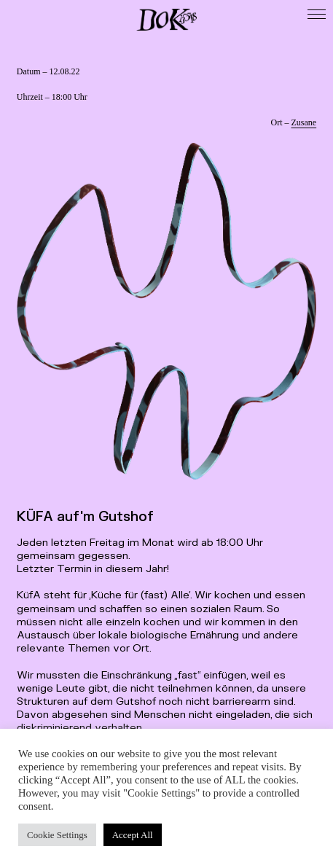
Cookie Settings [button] (57, 835)
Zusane (304, 122)
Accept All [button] (133, 835)
